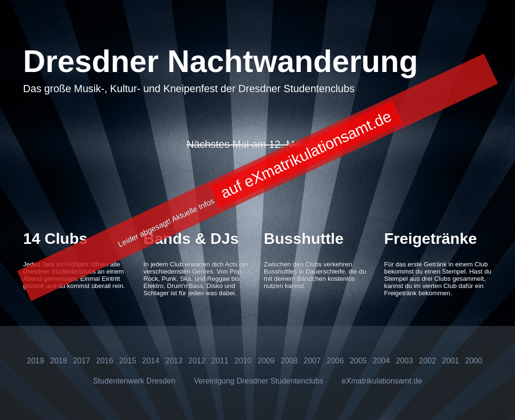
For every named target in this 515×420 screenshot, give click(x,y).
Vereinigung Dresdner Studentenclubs (258, 381)
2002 (428, 361)
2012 (197, 361)
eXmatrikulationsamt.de (382, 381)
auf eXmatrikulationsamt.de (306, 155)
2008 (289, 361)
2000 (474, 361)
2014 (151, 361)
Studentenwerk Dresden (134, 381)
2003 (405, 361)
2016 (105, 361)
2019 (36, 361)
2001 (451, 361)
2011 (220, 361)
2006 (335, 361)
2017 (82, 361)
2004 (381, 361)
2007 (312, 361)
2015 (128, 361)
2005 (358, 361)
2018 (59, 361)
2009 (266, 361)
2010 (243, 361)
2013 (174, 361)
